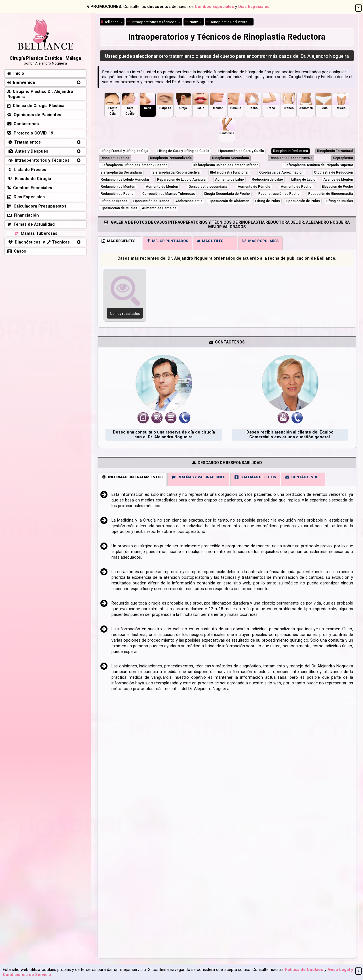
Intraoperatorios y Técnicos (38, 160)
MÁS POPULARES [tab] (260, 241)
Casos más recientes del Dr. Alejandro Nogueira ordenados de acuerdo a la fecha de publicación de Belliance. (227, 258)
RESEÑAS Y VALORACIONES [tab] (198, 477)
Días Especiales (254, 7)
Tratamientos (24, 142)
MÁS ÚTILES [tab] (210, 241)
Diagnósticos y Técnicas (39, 242)
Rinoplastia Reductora (227, 22)
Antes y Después (28, 151)
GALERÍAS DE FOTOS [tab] (255, 477)
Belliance (110, 22)
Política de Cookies (304, 970)
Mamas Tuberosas (35, 233)
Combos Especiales (214, 7)
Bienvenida (21, 83)
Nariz (192, 22)
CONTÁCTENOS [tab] (301, 477)
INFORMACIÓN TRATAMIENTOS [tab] (132, 477)
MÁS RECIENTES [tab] (118, 241)
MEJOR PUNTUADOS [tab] (167, 241)
